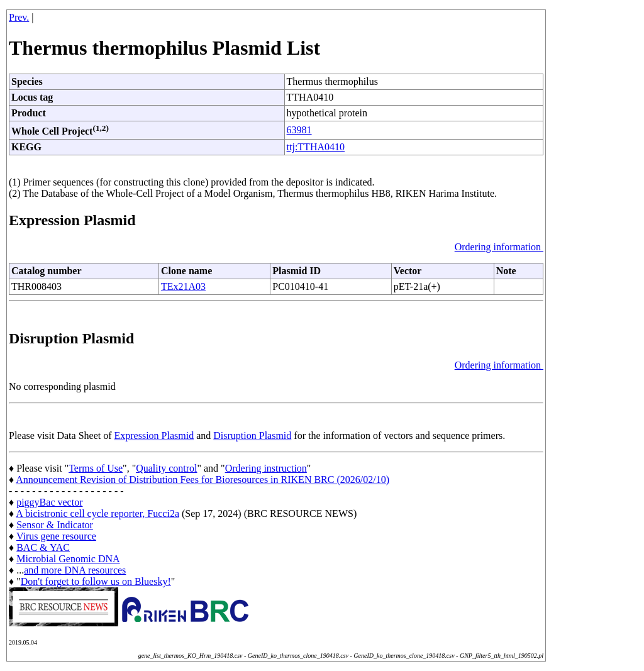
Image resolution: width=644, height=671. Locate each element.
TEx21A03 (183, 286)
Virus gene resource (56, 536)
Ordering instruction (266, 468)
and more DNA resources (75, 570)
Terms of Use (96, 468)
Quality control (166, 468)
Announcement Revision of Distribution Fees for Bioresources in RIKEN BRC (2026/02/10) (203, 480)
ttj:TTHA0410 (316, 147)
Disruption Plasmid (252, 435)
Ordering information (499, 247)
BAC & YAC (43, 547)
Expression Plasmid (154, 435)
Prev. (19, 17)
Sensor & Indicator (55, 525)
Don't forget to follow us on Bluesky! (96, 581)
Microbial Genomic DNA (68, 559)
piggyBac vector (49, 502)
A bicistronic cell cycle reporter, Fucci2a (97, 513)
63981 (299, 130)
